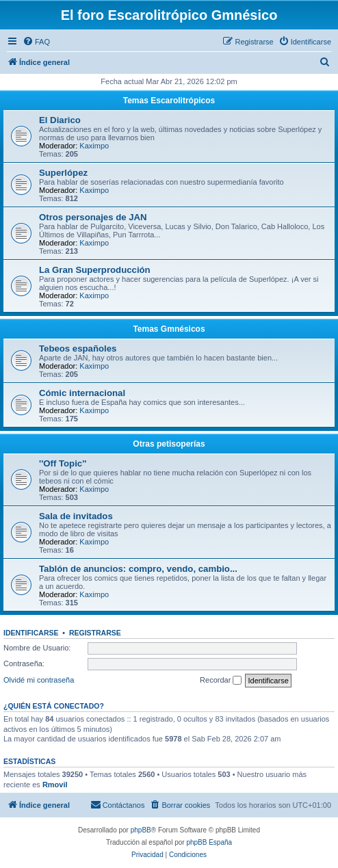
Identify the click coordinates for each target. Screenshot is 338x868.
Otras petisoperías (169, 444)
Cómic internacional (82, 393)
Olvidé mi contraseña (39, 680)
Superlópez (63, 173)
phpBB (141, 830)
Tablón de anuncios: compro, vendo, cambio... (138, 569)
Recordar (221, 681)
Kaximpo (94, 146)
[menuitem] (36, 42)
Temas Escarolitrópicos (169, 101)
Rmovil (55, 785)
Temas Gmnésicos (169, 329)
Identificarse (31, 633)
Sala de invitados (76, 516)
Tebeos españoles (78, 348)
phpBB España (209, 842)
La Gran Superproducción (95, 270)
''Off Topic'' (63, 463)
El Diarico (60, 120)
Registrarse (95, 633)
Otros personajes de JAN (93, 217)
